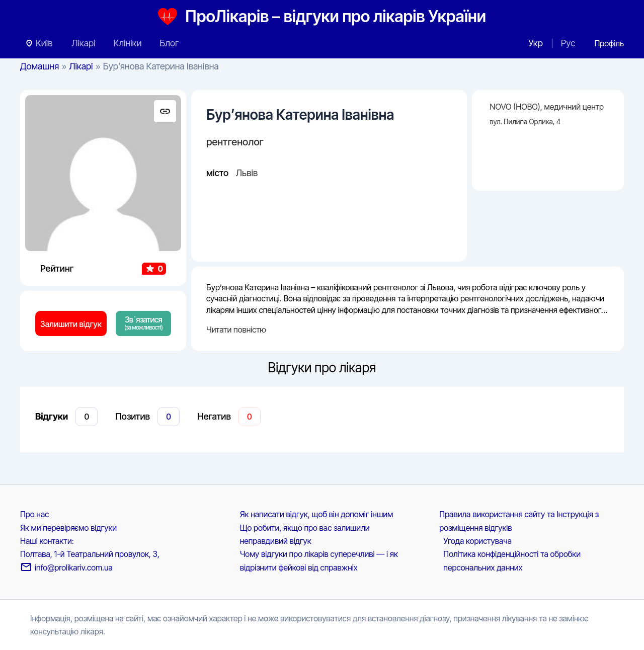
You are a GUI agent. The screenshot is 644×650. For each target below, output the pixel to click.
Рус (568, 43)
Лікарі (83, 43)
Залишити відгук (71, 324)
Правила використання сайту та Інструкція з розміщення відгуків (519, 521)
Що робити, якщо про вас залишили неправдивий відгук (305, 534)
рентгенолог (235, 142)
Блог (169, 43)
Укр (536, 43)
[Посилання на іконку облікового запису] (609, 43)
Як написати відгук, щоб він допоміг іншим (317, 514)
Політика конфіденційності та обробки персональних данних (512, 560)
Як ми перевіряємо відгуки (68, 528)
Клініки (127, 43)
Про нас (34, 514)
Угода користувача (477, 541)
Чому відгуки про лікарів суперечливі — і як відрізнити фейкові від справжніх (319, 560)
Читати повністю (236, 330)
